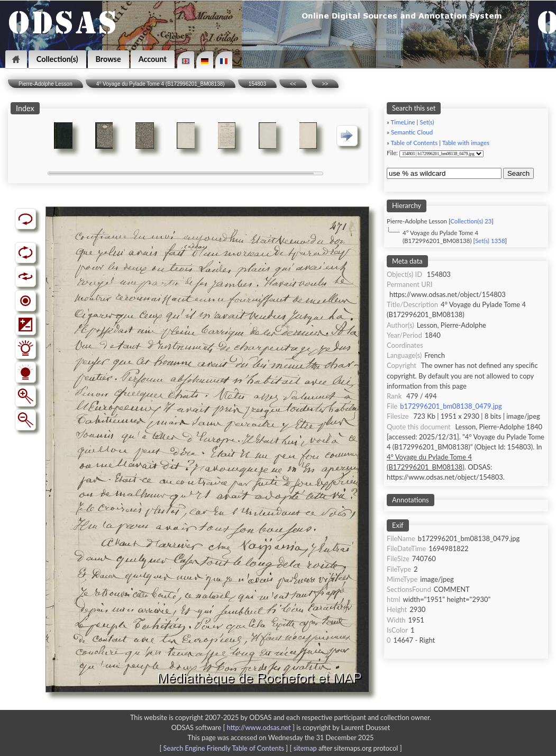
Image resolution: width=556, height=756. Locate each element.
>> (325, 84)
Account (153, 59)
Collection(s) (57, 59)
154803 (257, 84)
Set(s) (427, 122)
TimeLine (403, 122)
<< (293, 84)
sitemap (305, 748)
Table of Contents (414, 143)
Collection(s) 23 (471, 221)
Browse (108, 59)
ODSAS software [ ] (234, 727)
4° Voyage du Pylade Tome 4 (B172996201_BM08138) (161, 84)
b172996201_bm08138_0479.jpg (451, 406)
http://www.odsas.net (259, 727)
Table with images (466, 143)
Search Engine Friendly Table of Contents (224, 748)
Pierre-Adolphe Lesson (45, 84)
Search (518, 173)
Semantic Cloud (412, 132)
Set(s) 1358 (490, 241)
